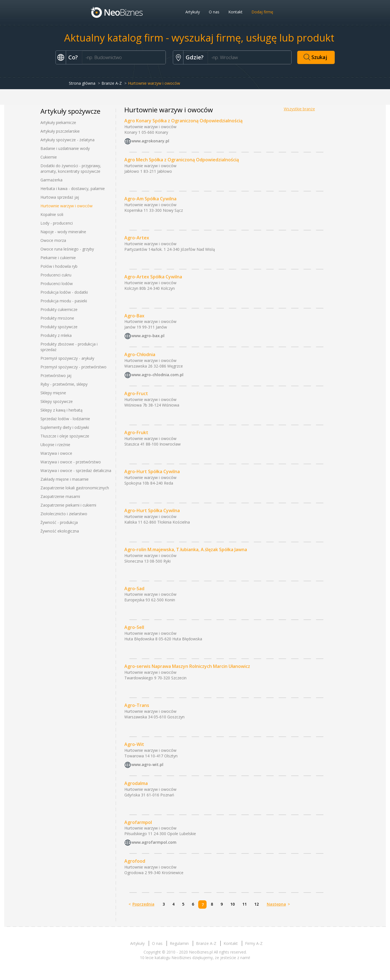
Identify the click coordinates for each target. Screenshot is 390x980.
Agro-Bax (134, 316)
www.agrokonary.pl (150, 141)
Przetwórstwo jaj (56, 375)
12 (256, 904)
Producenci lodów (57, 284)
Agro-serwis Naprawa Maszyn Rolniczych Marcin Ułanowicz (187, 666)
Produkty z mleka (56, 335)
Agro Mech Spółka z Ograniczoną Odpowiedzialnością (182, 160)
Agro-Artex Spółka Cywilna (153, 277)
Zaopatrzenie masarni (60, 496)
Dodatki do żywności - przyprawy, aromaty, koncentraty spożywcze (71, 168)
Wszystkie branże (299, 109)
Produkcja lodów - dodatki (64, 292)
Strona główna (82, 83)
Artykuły (193, 12)
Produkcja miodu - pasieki (64, 301)
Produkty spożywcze (59, 327)
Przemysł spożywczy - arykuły (67, 358)
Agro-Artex (137, 238)
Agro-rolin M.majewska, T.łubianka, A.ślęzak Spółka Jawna (186, 549)
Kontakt (235, 12)
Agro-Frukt (136, 432)
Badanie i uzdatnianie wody (65, 148)
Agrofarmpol (138, 822)
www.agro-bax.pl (148, 336)
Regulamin (179, 943)
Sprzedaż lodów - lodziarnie (65, 419)
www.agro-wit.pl (147, 764)
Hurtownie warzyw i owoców (66, 206)
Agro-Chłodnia (140, 354)
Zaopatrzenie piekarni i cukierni (68, 505)
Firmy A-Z (254, 943)
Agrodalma (136, 783)
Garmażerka (51, 180)
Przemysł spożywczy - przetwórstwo (73, 367)
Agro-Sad (134, 589)
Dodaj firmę (262, 12)
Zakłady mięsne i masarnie (65, 479)
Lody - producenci (57, 223)
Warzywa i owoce (56, 453)
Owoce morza (53, 240)
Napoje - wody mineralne (63, 232)
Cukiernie (49, 157)
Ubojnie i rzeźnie (55, 445)
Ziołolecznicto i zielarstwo (64, 514)
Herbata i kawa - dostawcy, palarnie (73, 189)
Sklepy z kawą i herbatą (61, 410)
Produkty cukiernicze (59, 309)
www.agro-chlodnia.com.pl (157, 375)
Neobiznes (117, 12)
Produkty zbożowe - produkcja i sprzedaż (69, 347)
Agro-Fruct (136, 393)
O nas (214, 12)
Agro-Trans (137, 705)
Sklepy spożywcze (57, 401)
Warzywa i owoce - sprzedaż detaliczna (76, 470)
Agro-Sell (134, 627)
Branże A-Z (112, 83)
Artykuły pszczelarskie (60, 131)
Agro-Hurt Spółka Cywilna (152, 471)
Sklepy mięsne (53, 393)
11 (244, 904)
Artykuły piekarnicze (58, 122)
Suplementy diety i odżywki (65, 427)
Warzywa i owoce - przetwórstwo (71, 462)
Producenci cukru (56, 275)
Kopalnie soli (52, 214)
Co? (73, 57)
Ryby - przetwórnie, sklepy (64, 384)
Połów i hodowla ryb (59, 266)
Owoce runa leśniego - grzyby (67, 249)
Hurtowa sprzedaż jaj (60, 197)
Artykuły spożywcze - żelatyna (67, 140)
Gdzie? (195, 57)
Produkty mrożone (57, 318)
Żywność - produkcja (59, 522)
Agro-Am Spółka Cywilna (150, 199)
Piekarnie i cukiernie (58, 258)
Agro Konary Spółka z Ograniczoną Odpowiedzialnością (183, 121)
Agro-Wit (134, 744)
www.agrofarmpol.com (154, 842)
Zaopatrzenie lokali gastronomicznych (75, 488)
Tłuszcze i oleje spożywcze (65, 436)
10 (232, 904)
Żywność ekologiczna (60, 531)
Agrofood (135, 861)
